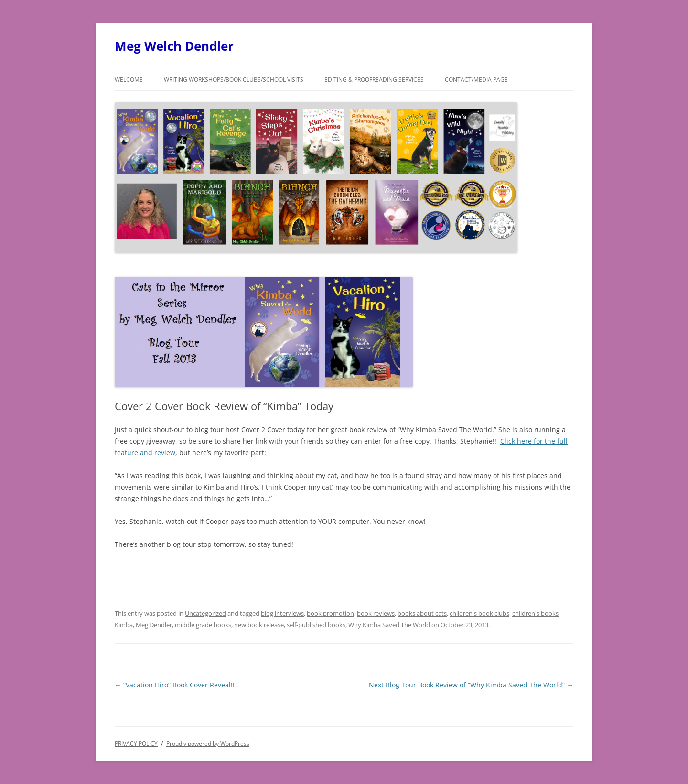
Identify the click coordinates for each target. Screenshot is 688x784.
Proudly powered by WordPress (208, 744)
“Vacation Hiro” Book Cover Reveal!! (175, 685)
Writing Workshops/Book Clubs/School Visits (234, 80)
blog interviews (282, 613)
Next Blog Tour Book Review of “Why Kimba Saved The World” (471, 685)
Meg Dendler (154, 625)
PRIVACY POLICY (136, 744)
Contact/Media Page (476, 80)
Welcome (129, 80)
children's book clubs (479, 613)
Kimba (124, 625)
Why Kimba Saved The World (389, 625)
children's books (535, 613)
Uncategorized (205, 613)
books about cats (422, 613)
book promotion (330, 613)
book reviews (376, 613)
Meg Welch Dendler (174, 46)
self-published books (316, 625)
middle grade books (203, 625)
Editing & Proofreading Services (374, 80)
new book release (259, 625)
